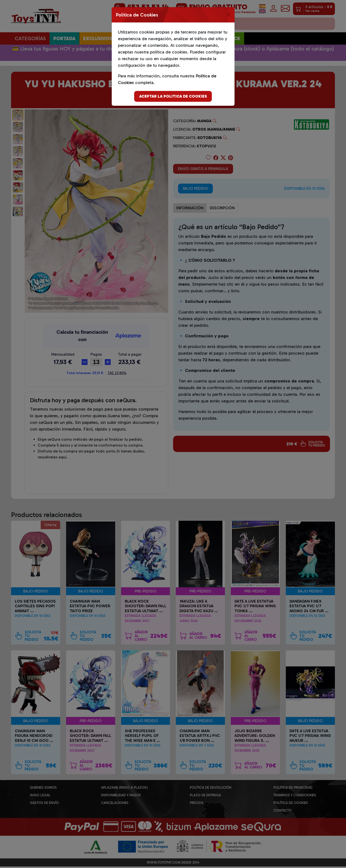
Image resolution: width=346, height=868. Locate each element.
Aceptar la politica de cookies (173, 96)
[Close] (229, 15)
